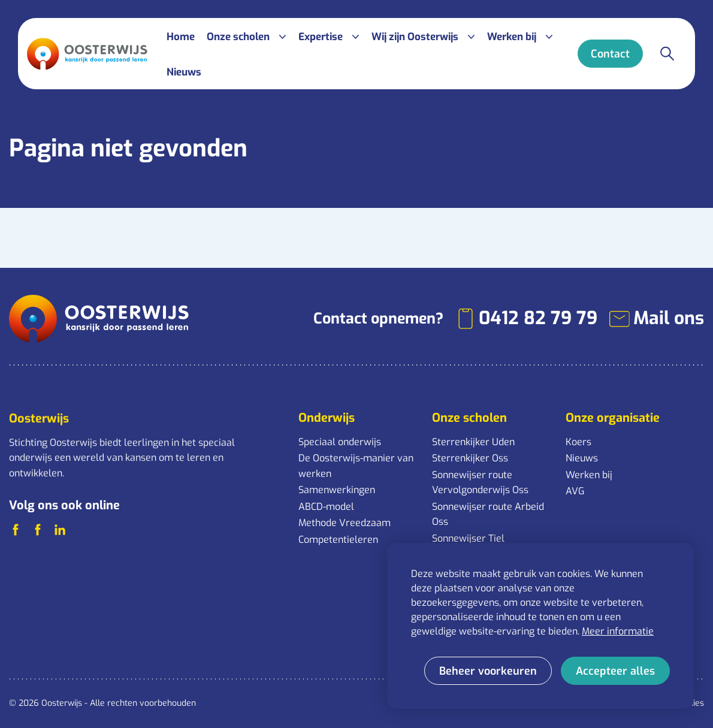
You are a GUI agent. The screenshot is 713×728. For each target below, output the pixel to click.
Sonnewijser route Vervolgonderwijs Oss (480, 483)
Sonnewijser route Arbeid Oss (488, 514)
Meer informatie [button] (618, 631)
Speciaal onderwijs (340, 442)
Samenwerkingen (337, 490)
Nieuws (582, 458)
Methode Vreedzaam (345, 523)
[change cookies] (488, 671)
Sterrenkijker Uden (473, 442)
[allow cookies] (615, 671)
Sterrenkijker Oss (470, 458)
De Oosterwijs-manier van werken (356, 466)
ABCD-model (326, 507)
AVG (575, 491)
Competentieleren (338, 540)
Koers (578, 442)
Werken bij (589, 475)
